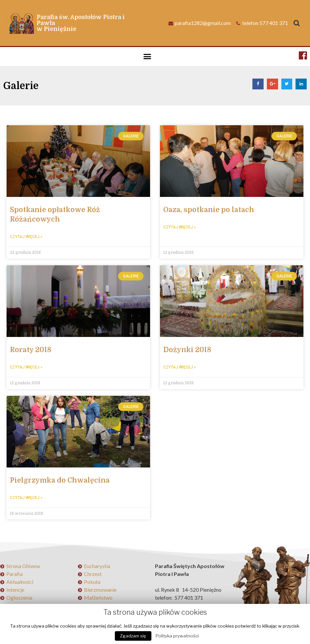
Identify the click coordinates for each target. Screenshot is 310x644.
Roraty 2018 (31, 349)
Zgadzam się (133, 636)
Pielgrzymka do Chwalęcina (60, 480)
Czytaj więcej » (26, 237)
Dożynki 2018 (187, 349)
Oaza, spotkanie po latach (209, 210)
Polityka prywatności (177, 636)
